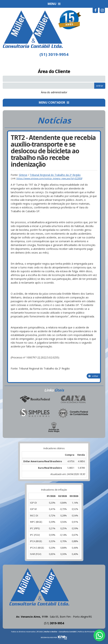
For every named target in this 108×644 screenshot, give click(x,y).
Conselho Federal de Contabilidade (73, 413)
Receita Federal (35, 399)
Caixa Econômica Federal (73, 399)
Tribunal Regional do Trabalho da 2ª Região (55, 175)
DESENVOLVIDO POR (49, 637)
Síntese (23, 175)
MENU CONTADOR (54, 102)
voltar (93, 376)
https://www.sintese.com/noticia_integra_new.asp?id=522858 (49, 178)
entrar (100, 86)
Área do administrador (54, 92)
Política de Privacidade (88, 632)
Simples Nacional (35, 413)
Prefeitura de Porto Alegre (54, 427)
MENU (54, 4)
